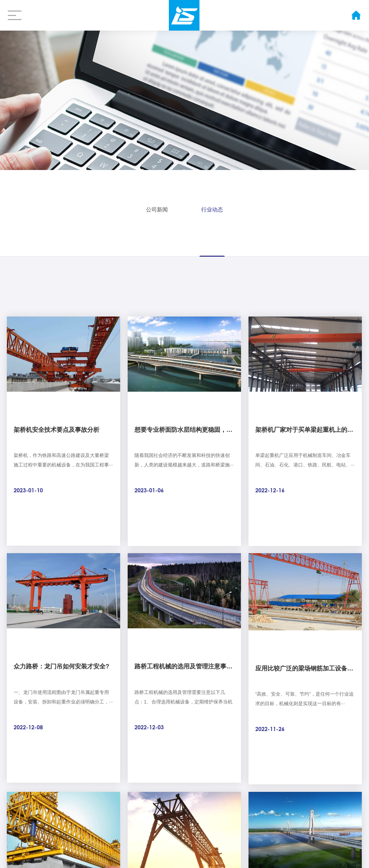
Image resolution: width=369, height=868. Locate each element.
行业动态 (212, 208)
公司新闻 (157, 208)
